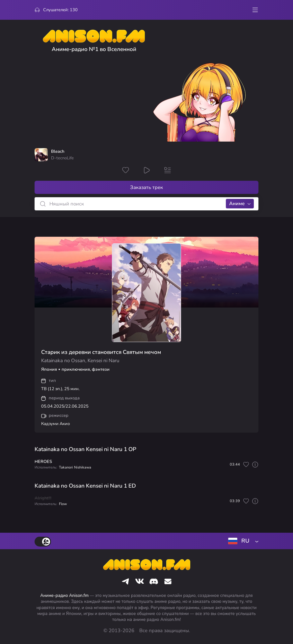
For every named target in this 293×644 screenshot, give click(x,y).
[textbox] (242, 541)
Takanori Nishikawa (75, 467)
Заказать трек (146, 187)
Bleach (58, 152)
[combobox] (242, 541)
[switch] (43, 542)
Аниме (237, 203)
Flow (63, 504)
